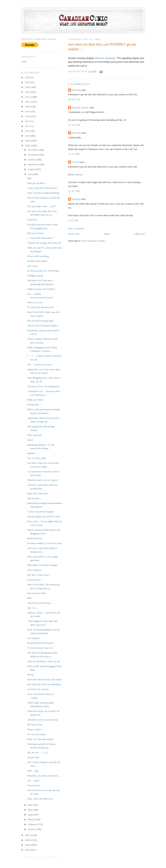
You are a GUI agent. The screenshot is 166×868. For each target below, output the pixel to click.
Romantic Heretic (80, 108)
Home (107, 234)
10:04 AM (74, 99)
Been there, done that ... (39, 493)
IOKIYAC (32, 220)
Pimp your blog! (35, 400)
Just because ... (34, 498)
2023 (28, 92)
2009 (28, 141)
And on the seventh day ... (40, 603)
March (31, 819)
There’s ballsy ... (35, 729)
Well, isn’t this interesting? (40, 739)
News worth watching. (38, 256)
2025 (28, 82)
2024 (28, 87)
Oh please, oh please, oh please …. (44, 776)
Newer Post (74, 234)
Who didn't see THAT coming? (42, 565)
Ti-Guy (75, 162)
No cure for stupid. (36, 734)
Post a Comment (76, 228)
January (32, 829)
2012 (28, 131)
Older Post (140, 234)
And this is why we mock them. (43, 720)
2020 (28, 107)
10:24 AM (74, 125)
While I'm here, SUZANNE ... (42, 289)
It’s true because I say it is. (40, 648)
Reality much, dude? (37, 261)
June (30, 805)
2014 (28, 126)
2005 (28, 845)
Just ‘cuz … (33, 608)
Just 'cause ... (34, 266)
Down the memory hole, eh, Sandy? (45, 679)
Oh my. (31, 675)
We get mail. (33, 757)
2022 (28, 97)
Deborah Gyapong (105, 58)
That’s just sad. (34, 435)
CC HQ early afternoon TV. (41, 307)
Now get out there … (37, 183)
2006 (28, 840)
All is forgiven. (35, 570)
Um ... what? (33, 781)
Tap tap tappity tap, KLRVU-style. (44, 516)
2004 (28, 850)
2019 (28, 111)
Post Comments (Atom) (93, 241)
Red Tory (76, 133)
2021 (28, 102)
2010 (28, 136)
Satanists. (78, 175)
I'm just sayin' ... (35, 580)
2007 (28, 835)
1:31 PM (73, 220)
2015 (28, 121)
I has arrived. (34, 785)
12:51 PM (74, 191)
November (33, 155)
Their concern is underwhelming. (43, 193)
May (30, 810)
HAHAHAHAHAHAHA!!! (41, 643)
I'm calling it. (34, 638)
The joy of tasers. (36, 233)
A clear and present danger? (41, 512)
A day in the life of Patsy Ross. (42, 188)
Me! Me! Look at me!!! (39, 575)
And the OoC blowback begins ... (43, 326)
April (31, 815)
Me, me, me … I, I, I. (38, 752)
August (32, 169)
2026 (28, 77)
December (33, 150)
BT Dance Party (35, 725)
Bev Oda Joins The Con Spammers (44, 684)
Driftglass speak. (35, 276)
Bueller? (31, 453)
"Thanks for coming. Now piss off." (45, 243)
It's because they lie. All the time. (43, 271)
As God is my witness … (39, 689)
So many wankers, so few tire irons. (45, 543)
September (33, 164)
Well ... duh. (33, 771)
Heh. (30, 178)
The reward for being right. (40, 321)
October (32, 160)
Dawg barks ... (34, 405)
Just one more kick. (37, 593)
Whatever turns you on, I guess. (43, 480)
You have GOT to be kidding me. (43, 386)
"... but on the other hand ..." (41, 238)
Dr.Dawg (76, 90)
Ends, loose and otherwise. (40, 799)
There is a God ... (36, 302)
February (33, 824)
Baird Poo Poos (35, 538)
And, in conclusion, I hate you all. (44, 661)
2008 (28, 146)
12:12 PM (74, 154)
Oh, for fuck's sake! (37, 458)
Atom (24, 61)
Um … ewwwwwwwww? (40, 364)
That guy (76, 199)
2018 (28, 116)
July (30, 174)
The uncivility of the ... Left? (41, 206)
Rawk (30, 440)
